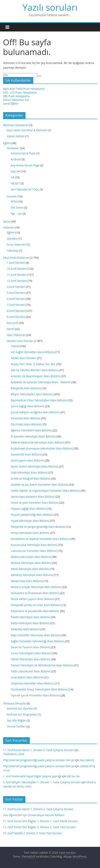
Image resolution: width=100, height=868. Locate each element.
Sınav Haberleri (17, 245)
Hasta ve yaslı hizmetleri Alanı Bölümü (35, 503)
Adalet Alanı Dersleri (24, 358)
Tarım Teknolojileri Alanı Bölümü (31, 653)
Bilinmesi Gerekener (16, 125)
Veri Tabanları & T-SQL (25, 189)
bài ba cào (73, 776)
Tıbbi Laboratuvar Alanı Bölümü (31, 671)
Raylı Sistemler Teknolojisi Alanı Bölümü (36, 635)
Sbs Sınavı (17, 207)
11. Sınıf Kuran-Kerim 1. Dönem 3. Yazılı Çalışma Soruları (38, 750)
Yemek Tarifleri (16, 726)
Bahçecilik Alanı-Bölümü (26, 388)
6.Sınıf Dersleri (16, 299)
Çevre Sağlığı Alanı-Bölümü (28, 406)
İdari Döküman (16, 335)
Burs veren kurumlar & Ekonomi (27, 130)
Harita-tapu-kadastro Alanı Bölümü (33, 497)
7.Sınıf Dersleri (16, 305)
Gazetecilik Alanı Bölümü (26, 454)
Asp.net (16, 171)
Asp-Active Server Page (25, 165)
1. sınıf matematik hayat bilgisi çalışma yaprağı (32, 776)
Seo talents (87, 760)
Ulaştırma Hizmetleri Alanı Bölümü (32, 683)
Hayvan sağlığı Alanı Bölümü (29, 509)
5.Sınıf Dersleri (16, 293)
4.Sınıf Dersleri (16, 287)
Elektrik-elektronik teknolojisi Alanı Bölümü (38, 442)
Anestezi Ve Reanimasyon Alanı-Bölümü (36, 376)
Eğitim (7, 143)
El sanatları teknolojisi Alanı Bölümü (33, 436)
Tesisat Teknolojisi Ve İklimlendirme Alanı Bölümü (42, 665)
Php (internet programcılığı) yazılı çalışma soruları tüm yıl (39, 760)
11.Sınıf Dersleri (17, 275)
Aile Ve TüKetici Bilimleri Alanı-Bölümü (35, 370)
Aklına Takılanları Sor (16, 100)
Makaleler (13, 148)
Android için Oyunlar (20, 708)
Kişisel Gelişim (16, 136)
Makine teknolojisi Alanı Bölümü (31, 557)
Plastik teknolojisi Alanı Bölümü (30, 617)
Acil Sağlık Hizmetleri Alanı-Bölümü (33, 352)
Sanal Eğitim (11, 103)
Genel (7, 221)
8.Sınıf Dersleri (16, 311)
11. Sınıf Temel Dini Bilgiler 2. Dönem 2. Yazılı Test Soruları (40, 827)
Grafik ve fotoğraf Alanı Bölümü (31, 478)
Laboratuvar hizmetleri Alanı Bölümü (34, 551)
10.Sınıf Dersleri (17, 269)
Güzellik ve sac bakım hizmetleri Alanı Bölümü (40, 485)
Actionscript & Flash (23, 153)
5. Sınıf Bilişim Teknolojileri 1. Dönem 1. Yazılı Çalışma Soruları (42, 782)
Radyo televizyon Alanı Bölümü (30, 623)
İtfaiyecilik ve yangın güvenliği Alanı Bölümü (38, 527)
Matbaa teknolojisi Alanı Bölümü (31, 563)
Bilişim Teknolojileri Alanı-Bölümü (32, 394)
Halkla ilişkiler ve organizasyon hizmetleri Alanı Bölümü (45, 491)
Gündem (12, 239)
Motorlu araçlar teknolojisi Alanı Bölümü (36, 587)
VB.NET (15, 183)
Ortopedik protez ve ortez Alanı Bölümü (36, 605)
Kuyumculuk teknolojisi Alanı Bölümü (34, 545)
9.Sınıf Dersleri (16, 317)
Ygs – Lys (16, 213)
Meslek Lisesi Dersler (20, 341)
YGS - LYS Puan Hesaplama (20, 92)
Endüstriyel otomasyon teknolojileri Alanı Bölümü (42, 448)
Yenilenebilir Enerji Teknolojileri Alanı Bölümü (39, 689)
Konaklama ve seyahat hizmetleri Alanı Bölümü (40, 539)
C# (13, 177)
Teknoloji (13, 251)
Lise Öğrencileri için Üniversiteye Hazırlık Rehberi (34, 815)
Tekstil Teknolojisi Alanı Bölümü (31, 659)
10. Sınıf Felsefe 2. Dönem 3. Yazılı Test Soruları (33, 833)
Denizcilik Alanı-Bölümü (26, 418)
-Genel (15, 346)
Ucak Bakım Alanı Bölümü (27, 677)
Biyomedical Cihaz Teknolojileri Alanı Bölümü (39, 400)
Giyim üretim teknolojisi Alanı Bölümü (35, 466)
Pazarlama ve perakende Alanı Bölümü (35, 611)
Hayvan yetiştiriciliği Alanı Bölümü (32, 515)
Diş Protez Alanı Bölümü (26, 424)
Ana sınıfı (13, 323)
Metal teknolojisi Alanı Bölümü (30, 569)
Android (16, 159)
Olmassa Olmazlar (15, 703)
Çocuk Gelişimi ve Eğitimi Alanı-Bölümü (35, 412)
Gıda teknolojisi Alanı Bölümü (29, 472)
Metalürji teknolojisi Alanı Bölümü (32, 575)
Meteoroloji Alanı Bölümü (27, 581)
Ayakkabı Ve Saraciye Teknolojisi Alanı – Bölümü (41, 382)
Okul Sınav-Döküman (16, 258)
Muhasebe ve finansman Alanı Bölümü (35, 593)
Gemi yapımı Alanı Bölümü (27, 460)
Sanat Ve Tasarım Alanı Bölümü (30, 647)
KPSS (14, 201)
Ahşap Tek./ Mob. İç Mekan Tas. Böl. (33, 364)
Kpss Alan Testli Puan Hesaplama (24, 89)
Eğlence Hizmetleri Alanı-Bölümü (31, 430)
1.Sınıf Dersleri (16, 263)
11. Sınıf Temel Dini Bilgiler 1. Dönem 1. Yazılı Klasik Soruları (41, 821)
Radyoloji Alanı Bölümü (25, 629)
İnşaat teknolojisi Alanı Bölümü (30, 521)
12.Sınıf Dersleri (17, 281)
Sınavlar (12, 196)
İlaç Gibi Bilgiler (17, 720)
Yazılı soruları (50, 7)
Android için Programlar (22, 714)
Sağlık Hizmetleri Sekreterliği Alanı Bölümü (38, 641)
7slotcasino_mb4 (14, 754)
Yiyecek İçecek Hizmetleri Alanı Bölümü (35, 695)
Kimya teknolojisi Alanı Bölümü (30, 533)
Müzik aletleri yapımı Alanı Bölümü (33, 599)
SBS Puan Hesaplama (16, 96)
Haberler (9, 227)
